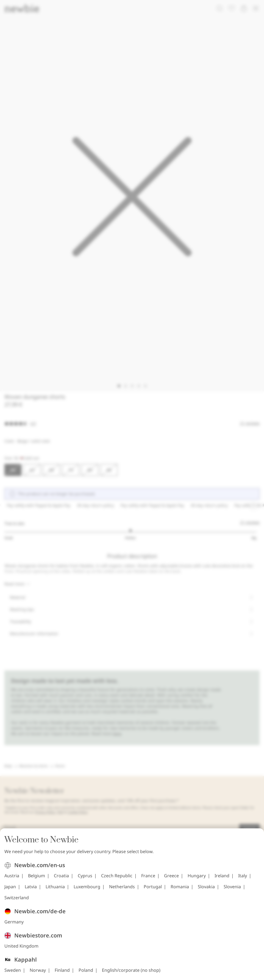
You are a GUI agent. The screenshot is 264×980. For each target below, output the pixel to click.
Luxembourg (87, 887)
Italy (243, 876)
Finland (62, 970)
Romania (180, 887)
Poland (86, 970)
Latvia (31, 887)
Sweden (13, 970)
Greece (171, 876)
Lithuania (55, 887)
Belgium (37, 876)
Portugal (153, 887)
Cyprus (85, 876)
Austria (12, 876)
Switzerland (17, 898)
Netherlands (122, 887)
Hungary (197, 876)
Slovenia (232, 887)
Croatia (61, 876)
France (148, 876)
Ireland (222, 876)
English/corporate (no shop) (131, 970)
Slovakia (206, 887)
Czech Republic (117, 876)
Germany (14, 922)
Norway (38, 970)
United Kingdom (21, 946)
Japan (10, 887)
